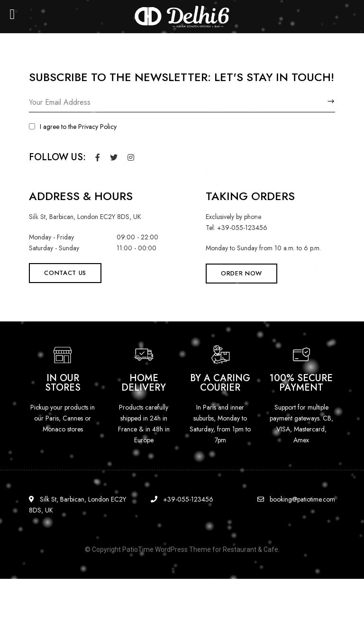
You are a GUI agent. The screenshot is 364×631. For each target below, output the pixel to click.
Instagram (131, 157)
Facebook (98, 157)
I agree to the (73, 127)
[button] (65, 273)
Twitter (114, 157)
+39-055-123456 (182, 499)
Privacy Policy (97, 127)
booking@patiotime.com (296, 499)
